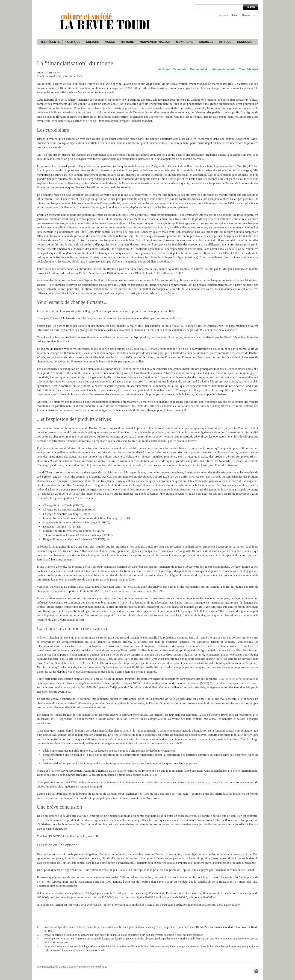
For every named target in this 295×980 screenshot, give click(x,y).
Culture (92, 42)
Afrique (225, 42)
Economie (245, 42)
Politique (73, 42)
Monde (110, 42)
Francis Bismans (48, 73)
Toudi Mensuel (249, 69)
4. (38, 946)
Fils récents (50, 42)
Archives (206, 42)
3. (38, 938)
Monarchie (185, 42)
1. (38, 927)
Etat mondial (198, 69)
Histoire (127, 42)
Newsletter (249, 15)
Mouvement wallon (155, 42)
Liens (235, 15)
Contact (223, 15)
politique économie (223, 69)
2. (38, 935)
